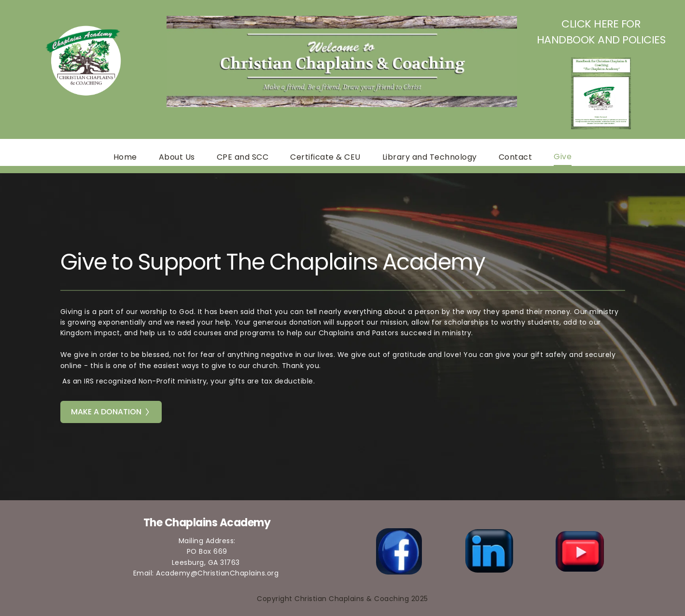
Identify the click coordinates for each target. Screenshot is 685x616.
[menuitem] (125, 157)
